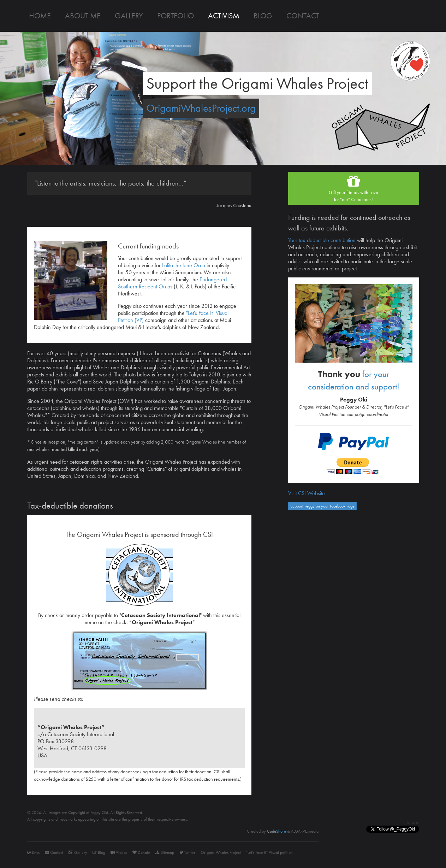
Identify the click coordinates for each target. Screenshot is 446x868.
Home (40, 16)
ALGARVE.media (305, 831)
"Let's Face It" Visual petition (269, 852)
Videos (119, 852)
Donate (141, 852)
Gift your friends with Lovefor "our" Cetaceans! (353, 188)
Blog (263, 16)
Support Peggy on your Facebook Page (322, 506)
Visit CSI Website (307, 493)
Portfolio (176, 16)
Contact (303, 16)
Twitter (187, 852)
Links (33, 852)
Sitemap (165, 852)
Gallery (129, 16)
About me (83, 16)
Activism (224, 16)
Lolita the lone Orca (184, 265)
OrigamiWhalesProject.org (201, 108)
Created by (266, 831)
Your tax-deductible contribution (322, 240)
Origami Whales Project (221, 852)
